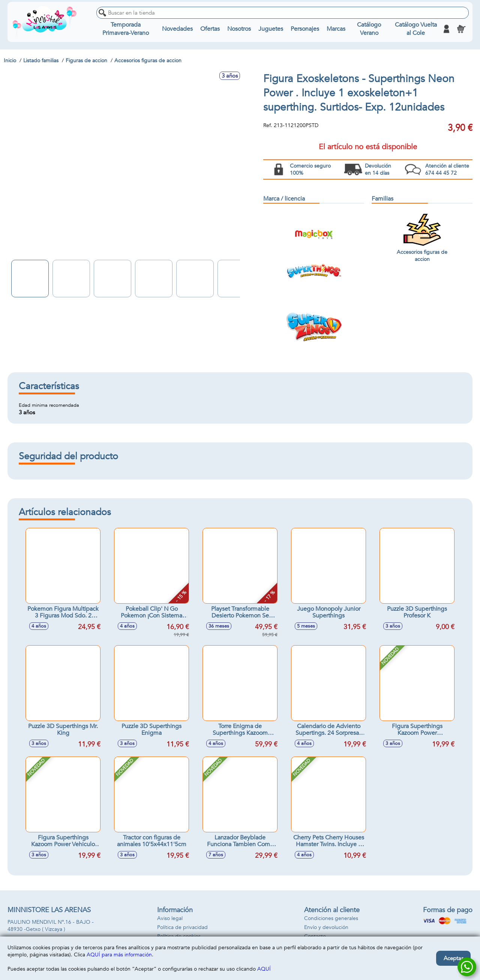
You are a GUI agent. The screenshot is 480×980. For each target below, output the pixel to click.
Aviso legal (170, 918)
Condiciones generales (331, 918)
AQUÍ (264, 969)
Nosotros (239, 29)
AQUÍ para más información (119, 955)
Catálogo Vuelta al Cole (416, 29)
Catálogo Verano (369, 29)
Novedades (177, 29)
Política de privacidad (182, 927)
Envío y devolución (326, 927)
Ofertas (210, 29)
